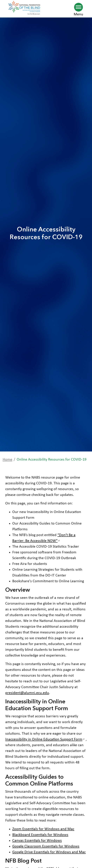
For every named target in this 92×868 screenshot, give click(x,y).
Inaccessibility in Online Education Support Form (45, 739)
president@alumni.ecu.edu (27, 693)
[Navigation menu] (78, 7)
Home (7, 460)
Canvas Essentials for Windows (37, 841)
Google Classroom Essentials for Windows (46, 846)
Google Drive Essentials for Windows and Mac (49, 852)
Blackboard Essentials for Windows (40, 835)
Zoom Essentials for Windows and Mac (43, 829)
